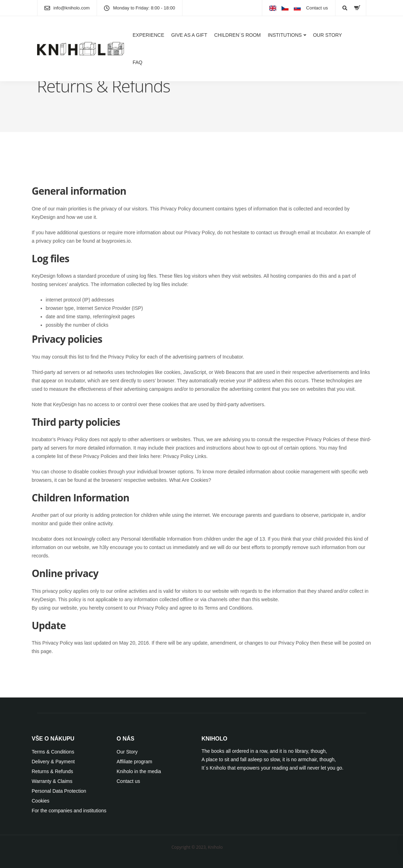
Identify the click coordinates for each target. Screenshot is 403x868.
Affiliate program (134, 762)
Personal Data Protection (59, 791)
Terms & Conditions (53, 752)
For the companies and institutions (69, 811)
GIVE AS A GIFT (189, 35)
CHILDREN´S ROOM (238, 35)
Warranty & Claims (52, 781)
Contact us (317, 8)
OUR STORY (328, 35)
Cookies (41, 801)
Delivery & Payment (53, 762)
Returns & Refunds (53, 771)
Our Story (127, 752)
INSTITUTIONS (285, 35)
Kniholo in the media (139, 771)
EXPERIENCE (148, 35)
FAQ (138, 62)
